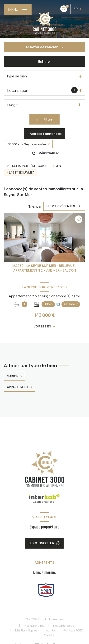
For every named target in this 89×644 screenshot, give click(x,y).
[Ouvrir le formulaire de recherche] (44, 119)
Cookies (49, 635)
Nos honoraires (34, 626)
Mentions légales (26, 630)
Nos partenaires (63, 626)
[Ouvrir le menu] (18, 9)
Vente (60, 166)
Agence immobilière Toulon (27, 166)
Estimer (45, 61)
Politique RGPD (73, 630)
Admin (50, 630)
